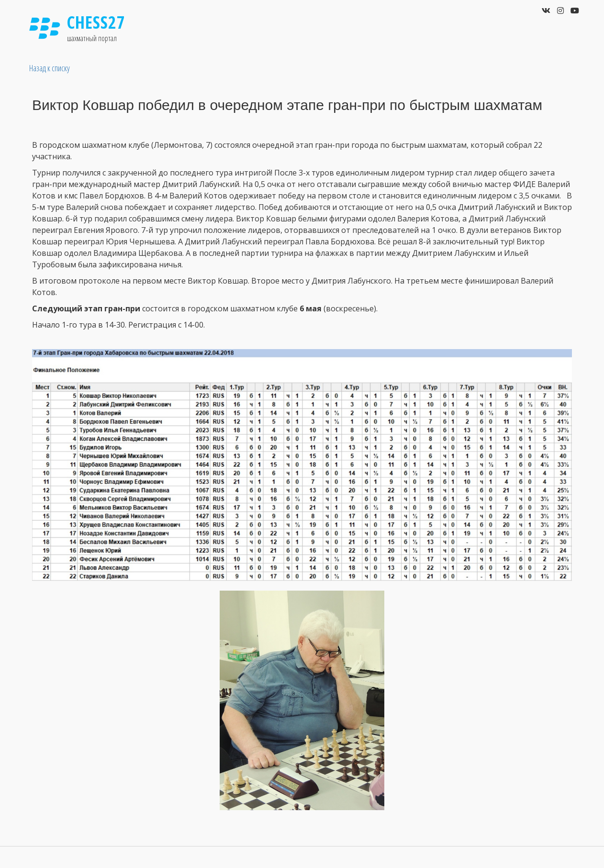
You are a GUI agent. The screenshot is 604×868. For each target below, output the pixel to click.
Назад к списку (50, 68)
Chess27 (96, 22)
